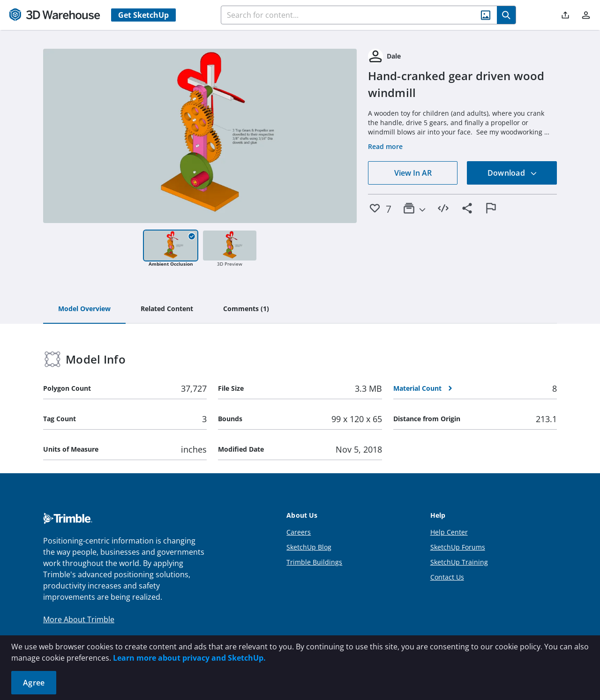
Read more (385, 146)
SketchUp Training (459, 562)
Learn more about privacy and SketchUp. (189, 658)
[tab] (84, 309)
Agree (34, 683)
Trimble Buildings (314, 562)
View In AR (413, 173)
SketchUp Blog (309, 547)
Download (512, 173)
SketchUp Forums (458, 547)
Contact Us (447, 577)
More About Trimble (79, 619)
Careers (299, 532)
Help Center (449, 532)
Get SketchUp (143, 15)
